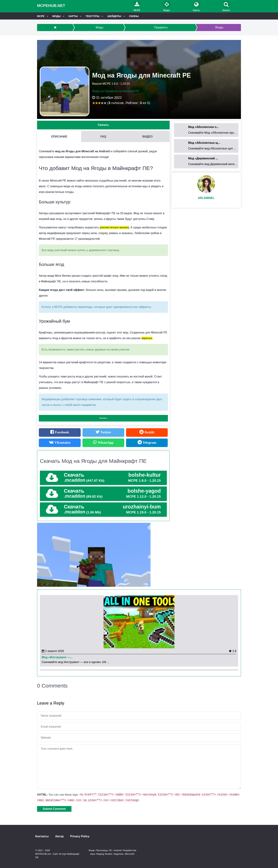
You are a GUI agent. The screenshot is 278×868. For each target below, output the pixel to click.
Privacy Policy (80, 836)
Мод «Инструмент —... (57, 657)
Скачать (103, 125)
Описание (59, 137)
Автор (59, 836)
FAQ (103, 137)
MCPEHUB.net (51, 6)
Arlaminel (206, 198)
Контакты (42, 836)
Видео (148, 137)
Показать (103, 418)
